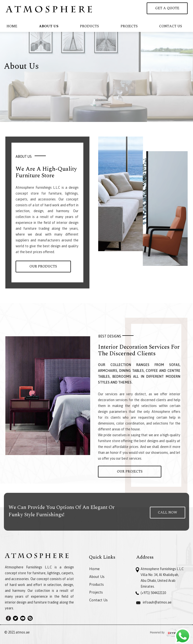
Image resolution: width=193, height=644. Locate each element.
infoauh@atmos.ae (157, 602)
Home (12, 26)
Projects (129, 26)
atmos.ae (23, 632)
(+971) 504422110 (153, 593)
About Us (49, 26)
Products (89, 26)
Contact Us (171, 26)
